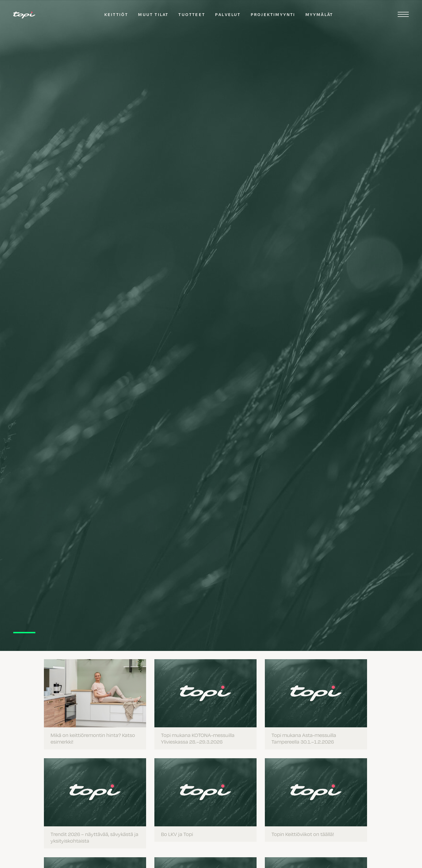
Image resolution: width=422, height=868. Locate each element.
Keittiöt (116, 14)
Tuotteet (192, 14)
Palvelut (228, 14)
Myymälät (319, 14)
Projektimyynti (273, 14)
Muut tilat (153, 14)
